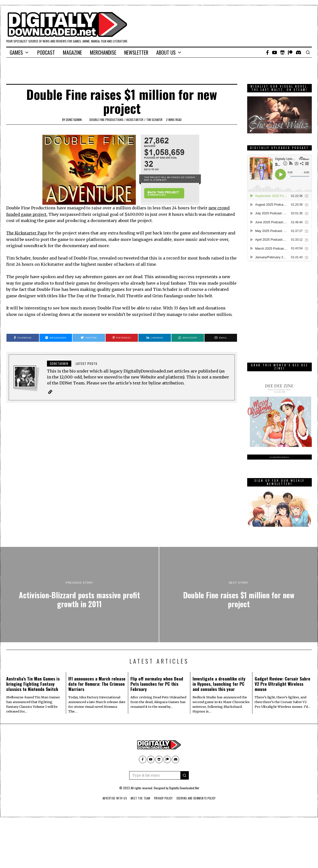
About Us (166, 52)
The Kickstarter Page (27, 233)
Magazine (72, 52)
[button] (185, 775)
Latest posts (87, 363)
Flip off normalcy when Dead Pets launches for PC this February (157, 684)
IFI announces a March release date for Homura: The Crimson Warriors (97, 684)
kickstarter (135, 120)
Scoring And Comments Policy (199, 798)
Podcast (46, 52)
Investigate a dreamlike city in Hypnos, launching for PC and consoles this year (219, 684)
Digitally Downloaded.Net (184, 788)
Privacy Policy (164, 798)
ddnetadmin (74, 120)
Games (16, 52)
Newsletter (136, 52)
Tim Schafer (154, 120)
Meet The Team (139, 798)
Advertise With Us (111, 798)
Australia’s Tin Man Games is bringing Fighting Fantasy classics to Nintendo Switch (33, 684)
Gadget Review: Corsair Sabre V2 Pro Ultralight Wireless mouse (282, 684)
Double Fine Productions (106, 120)
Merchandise (103, 52)
